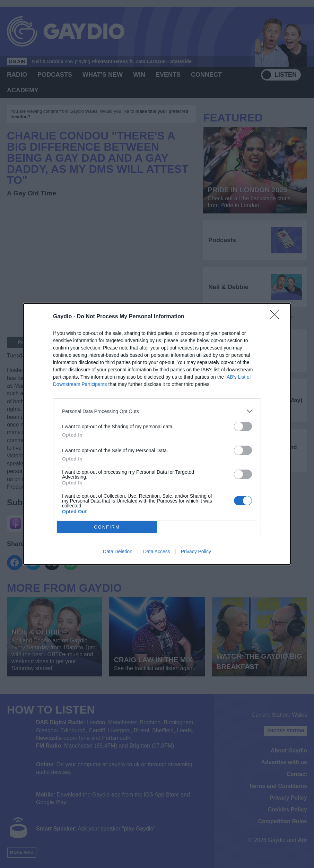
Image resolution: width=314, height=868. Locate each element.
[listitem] (157, 411)
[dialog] (157, 434)
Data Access (157, 551)
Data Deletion (118, 551)
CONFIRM (107, 527)
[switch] (243, 426)
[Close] (277, 317)
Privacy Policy (196, 551)
